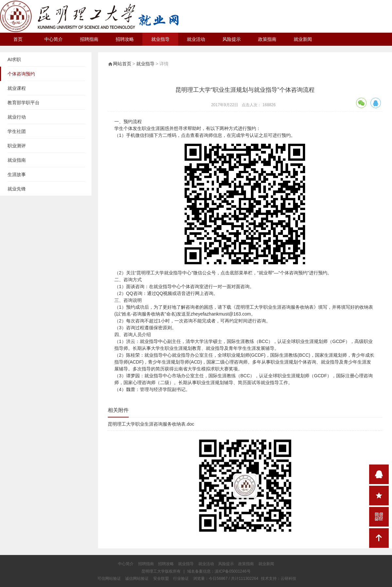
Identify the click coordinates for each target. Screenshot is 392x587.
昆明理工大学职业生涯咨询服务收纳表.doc (151, 424)
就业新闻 (303, 39)
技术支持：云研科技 (279, 579)
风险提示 (232, 39)
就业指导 (160, 39)
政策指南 (267, 39)
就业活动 (196, 39)
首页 (18, 39)
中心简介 (54, 39)
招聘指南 (89, 39)
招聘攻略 (125, 39)
